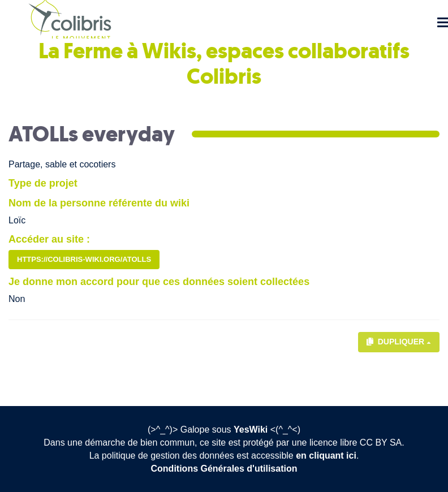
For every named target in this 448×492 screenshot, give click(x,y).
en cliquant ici (326, 456)
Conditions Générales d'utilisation (224, 469)
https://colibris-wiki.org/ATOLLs (84, 259)
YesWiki (251, 430)
